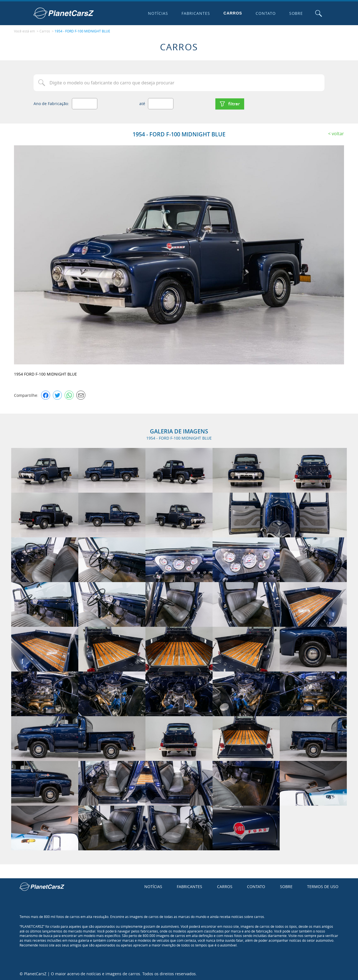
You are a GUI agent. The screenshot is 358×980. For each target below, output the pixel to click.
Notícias (158, 13)
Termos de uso (323, 886)
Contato (265, 13)
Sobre (296, 13)
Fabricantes (196, 13)
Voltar (338, 133)
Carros (233, 13)
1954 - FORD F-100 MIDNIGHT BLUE (82, 31)
